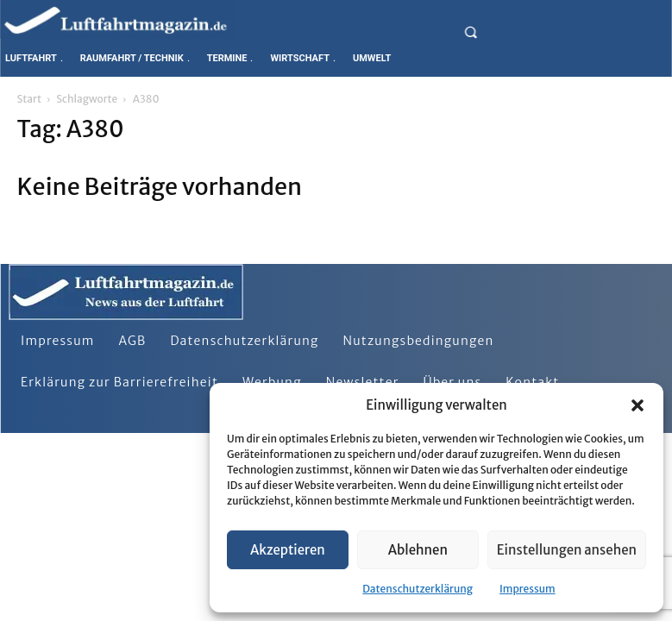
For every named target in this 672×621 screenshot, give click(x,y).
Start (29, 99)
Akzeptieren (288, 550)
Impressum (528, 589)
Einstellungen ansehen (567, 550)
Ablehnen (418, 550)
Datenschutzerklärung (418, 589)
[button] (637, 405)
